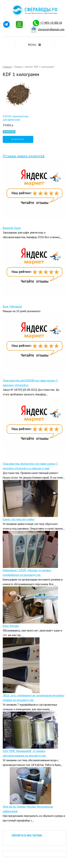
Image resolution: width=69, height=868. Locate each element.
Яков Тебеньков (12, 306)
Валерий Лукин (12, 228)
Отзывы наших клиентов (24, 156)
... (61, 237)
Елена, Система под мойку (19, 519)
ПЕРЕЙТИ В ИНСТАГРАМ (27, 835)
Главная (7, 67)
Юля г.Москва (11, 626)
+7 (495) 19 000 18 (51, 23)
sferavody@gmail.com (51, 29)
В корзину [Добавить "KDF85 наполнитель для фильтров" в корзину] (18, 139)
